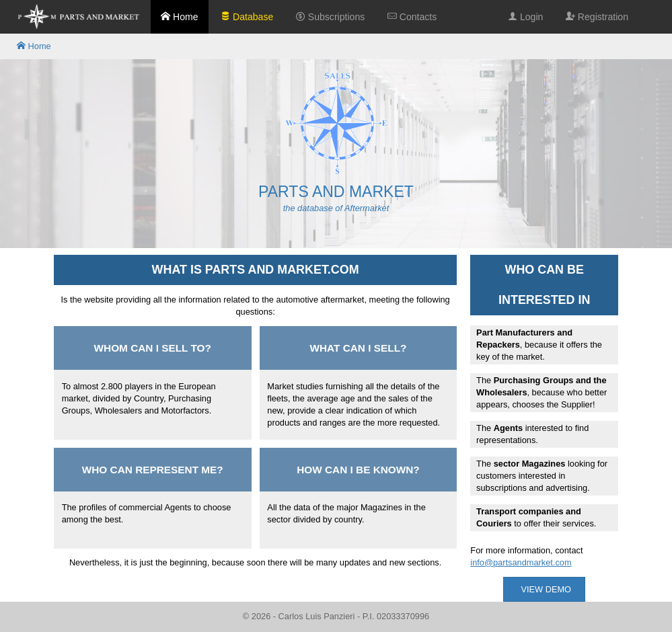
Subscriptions (330, 17)
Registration (597, 17)
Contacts (412, 17)
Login (525, 17)
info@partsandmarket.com (521, 562)
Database (247, 17)
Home (179, 17)
